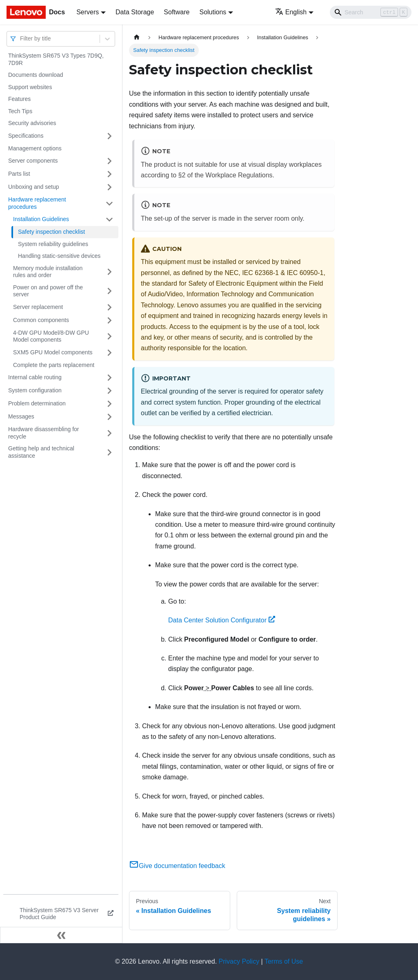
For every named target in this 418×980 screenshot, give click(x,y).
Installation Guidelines (41, 219)
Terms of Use (284, 961)
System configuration (35, 390)
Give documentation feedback (177, 866)
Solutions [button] (213, 12)
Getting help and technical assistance (41, 452)
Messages (21, 416)
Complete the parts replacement (54, 365)
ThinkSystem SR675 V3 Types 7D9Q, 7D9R (56, 59)
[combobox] (21, 39)
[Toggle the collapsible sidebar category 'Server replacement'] (109, 307)
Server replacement (38, 307)
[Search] (371, 12)
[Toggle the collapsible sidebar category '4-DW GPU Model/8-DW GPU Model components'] (109, 337)
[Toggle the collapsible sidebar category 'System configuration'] (109, 391)
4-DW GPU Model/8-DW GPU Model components (51, 336)
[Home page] (137, 37)
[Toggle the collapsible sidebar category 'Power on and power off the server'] (109, 291)
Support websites (30, 87)
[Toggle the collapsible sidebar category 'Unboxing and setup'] (109, 187)
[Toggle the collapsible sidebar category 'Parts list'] (109, 174)
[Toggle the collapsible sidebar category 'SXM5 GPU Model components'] (109, 353)
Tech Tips (20, 111)
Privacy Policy (239, 961)
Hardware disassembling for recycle (44, 433)
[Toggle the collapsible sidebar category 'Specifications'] (109, 136)
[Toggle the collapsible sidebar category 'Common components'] (109, 320)
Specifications (26, 136)
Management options (35, 148)
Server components (33, 161)
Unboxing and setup (34, 187)
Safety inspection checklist (51, 232)
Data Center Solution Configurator (222, 620)
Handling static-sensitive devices (59, 256)
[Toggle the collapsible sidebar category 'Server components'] (109, 161)
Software (177, 12)
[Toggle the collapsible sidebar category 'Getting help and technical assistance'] (109, 452)
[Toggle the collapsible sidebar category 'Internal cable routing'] (109, 378)
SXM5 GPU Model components (53, 352)
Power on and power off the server (48, 291)
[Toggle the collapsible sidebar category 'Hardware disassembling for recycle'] (109, 433)
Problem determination (37, 403)
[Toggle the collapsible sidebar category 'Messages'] (109, 417)
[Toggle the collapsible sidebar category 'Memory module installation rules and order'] (109, 272)
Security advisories (32, 123)
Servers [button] (88, 12)
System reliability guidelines (53, 244)
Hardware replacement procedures (37, 203)
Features (19, 99)
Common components (41, 320)
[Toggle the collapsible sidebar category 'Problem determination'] (109, 404)
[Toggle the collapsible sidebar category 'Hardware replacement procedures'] (109, 203)
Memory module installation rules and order (48, 272)
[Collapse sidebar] (61, 935)
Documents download (36, 75)
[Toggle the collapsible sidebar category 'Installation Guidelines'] (109, 219)
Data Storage (135, 12)
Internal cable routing (35, 377)
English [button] (291, 12)
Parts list (19, 174)
